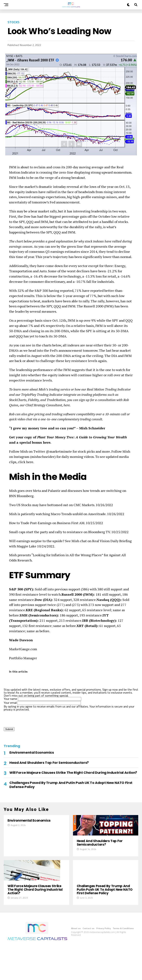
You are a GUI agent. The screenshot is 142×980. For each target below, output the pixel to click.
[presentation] (32, 718)
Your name (43, 699)
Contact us (88, 962)
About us (76, 962)
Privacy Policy (104, 962)
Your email (42, 703)
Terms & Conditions (123, 962)
